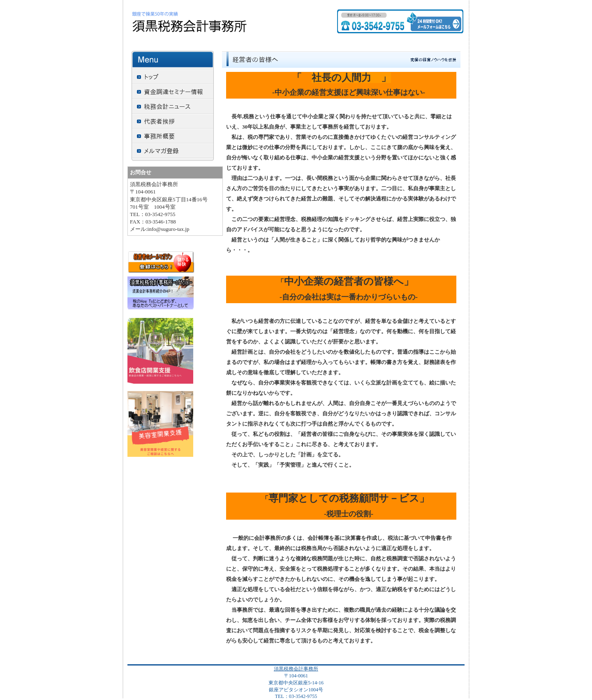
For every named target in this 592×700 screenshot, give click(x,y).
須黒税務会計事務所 (296, 669)
